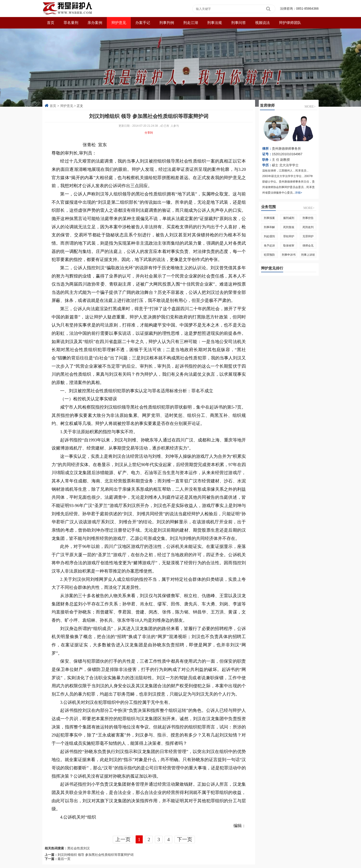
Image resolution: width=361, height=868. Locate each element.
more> (310, 107)
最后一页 (64, 859)
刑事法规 (215, 23)
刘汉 (87, 848)
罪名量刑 (71, 23)
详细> (298, 193)
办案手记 (143, 23)
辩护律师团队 (290, 23)
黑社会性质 (75, 848)
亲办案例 (95, 23)
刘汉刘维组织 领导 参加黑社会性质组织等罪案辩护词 (96, 855)
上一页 (123, 839)
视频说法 (262, 23)
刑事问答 (239, 23)
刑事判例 (167, 23)
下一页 (185, 839)
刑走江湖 (191, 23)
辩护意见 (119, 23)
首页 (53, 106)
